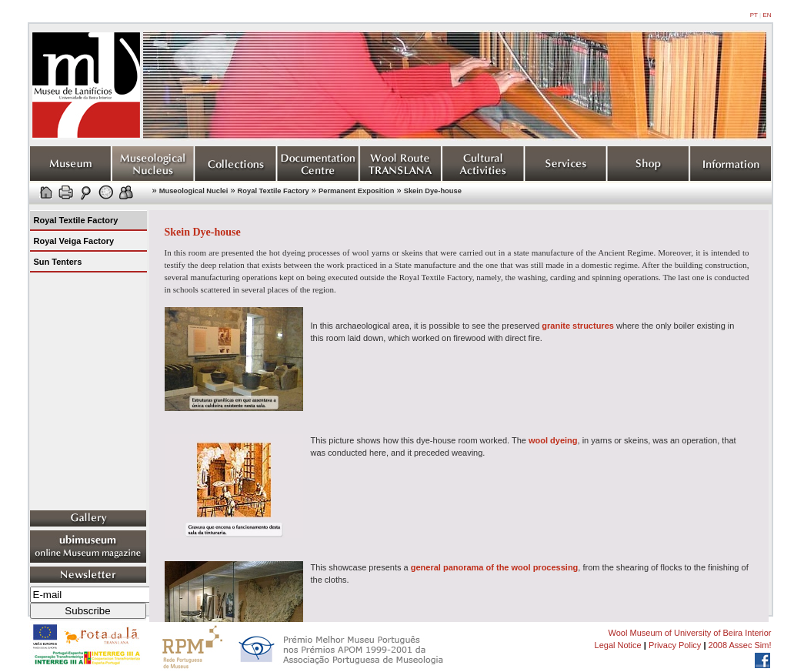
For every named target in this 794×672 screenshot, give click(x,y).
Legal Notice (618, 645)
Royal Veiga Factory (74, 241)
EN (767, 15)
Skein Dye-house (433, 191)
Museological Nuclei (194, 191)
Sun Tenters (58, 262)
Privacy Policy (675, 645)
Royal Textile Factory (274, 191)
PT (754, 15)
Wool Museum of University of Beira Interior (690, 633)
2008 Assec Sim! (740, 645)
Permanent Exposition (356, 191)
